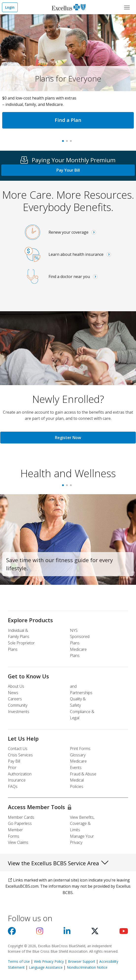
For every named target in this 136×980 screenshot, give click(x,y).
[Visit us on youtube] (124, 932)
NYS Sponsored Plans (80, 637)
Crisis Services (20, 755)
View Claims (18, 842)
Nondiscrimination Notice (87, 967)
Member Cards (21, 817)
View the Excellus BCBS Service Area (59, 862)
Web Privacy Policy (49, 961)
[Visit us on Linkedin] (67, 932)
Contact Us (18, 749)
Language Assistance (46, 967)
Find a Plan (68, 120)
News (13, 693)
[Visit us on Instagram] (40, 932)
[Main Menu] (127, 7)
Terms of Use (19, 961)
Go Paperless (20, 823)
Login (10, 7)
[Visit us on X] (95, 932)
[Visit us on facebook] (12, 932)
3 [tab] (72, 487)
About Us (16, 686)
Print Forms (80, 749)
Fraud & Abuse (83, 774)
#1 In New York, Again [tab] (68, 143)
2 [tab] (68, 487)
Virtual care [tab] (72, 143)
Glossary (78, 755)
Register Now (68, 438)
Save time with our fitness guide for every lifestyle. (59, 564)
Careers (15, 699)
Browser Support (82, 961)
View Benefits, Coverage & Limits (82, 824)
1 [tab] (64, 487)
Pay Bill (14, 761)
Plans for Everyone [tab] (64, 143)
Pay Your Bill (68, 170)
